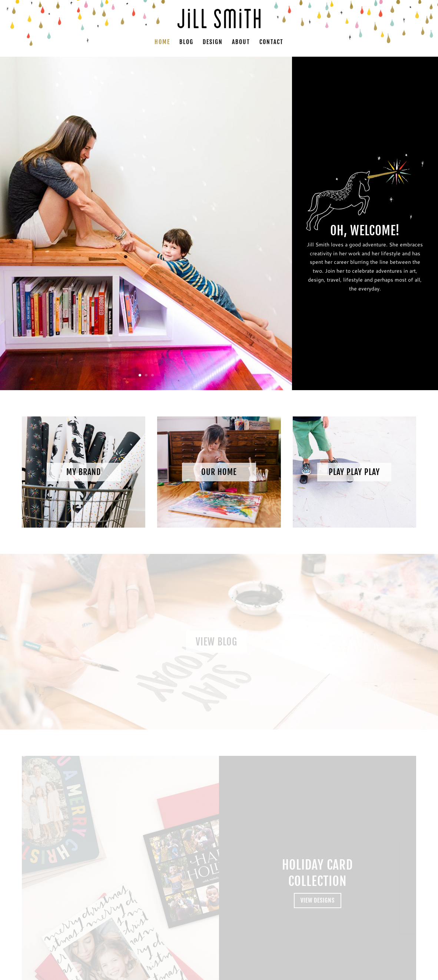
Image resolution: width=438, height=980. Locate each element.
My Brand (84, 472)
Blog (186, 42)
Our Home (219, 472)
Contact (271, 42)
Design (213, 42)
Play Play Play (354, 472)
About (241, 42)
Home (162, 42)
